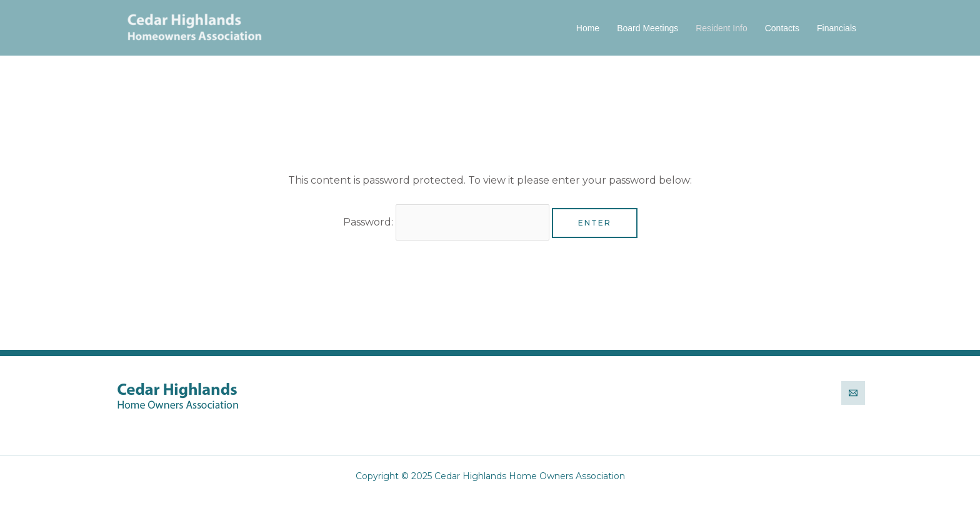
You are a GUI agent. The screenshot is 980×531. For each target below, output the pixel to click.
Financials (837, 28)
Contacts (782, 28)
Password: (446, 222)
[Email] (853, 393)
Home (588, 28)
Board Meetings (647, 28)
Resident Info (722, 28)
